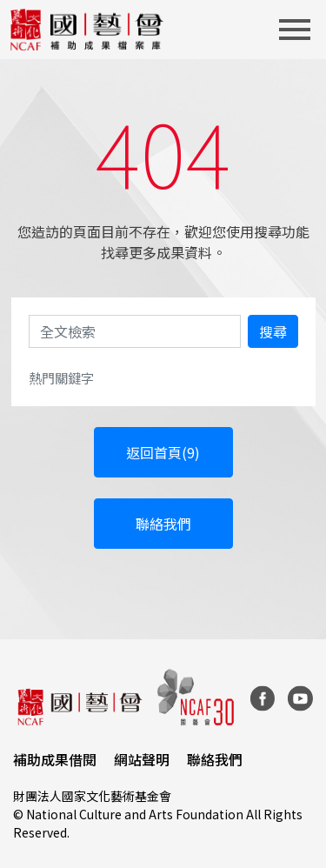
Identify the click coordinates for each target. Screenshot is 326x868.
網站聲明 (142, 759)
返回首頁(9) (163, 452)
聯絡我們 (163, 524)
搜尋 (273, 331)
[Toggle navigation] (300, 30)
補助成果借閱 (55, 759)
